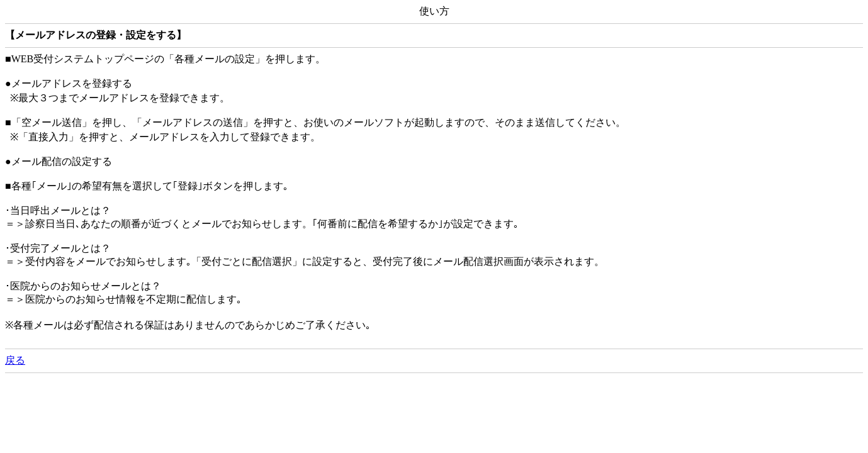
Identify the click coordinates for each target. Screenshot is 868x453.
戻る (15, 360)
